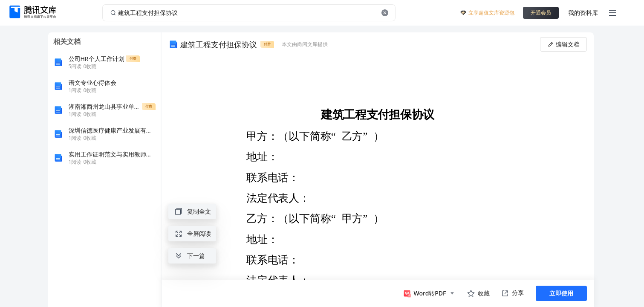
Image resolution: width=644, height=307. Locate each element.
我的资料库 (583, 13)
